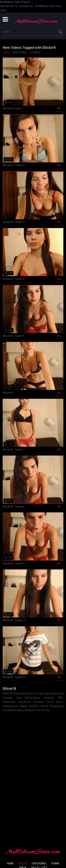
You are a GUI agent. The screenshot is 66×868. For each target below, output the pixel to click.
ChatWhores (42, 6)
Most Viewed (20, 53)
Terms (55, 863)
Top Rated (35, 53)
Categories (39, 863)
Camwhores (26, 6)
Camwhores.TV (9, 6)
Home (10, 863)
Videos (23, 863)
